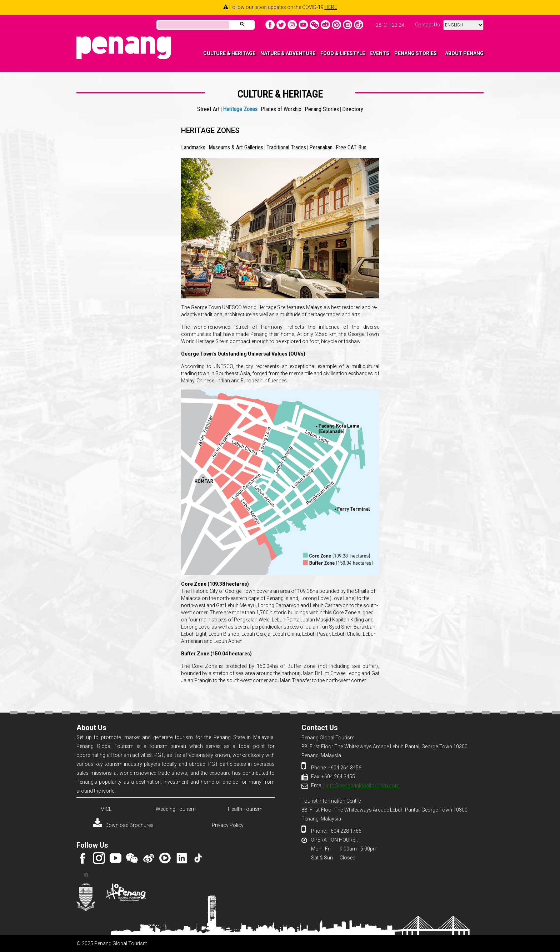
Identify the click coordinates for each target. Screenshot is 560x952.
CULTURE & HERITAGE (229, 53)
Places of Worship (281, 109)
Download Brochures (123, 825)
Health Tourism (245, 809)
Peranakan (321, 147)
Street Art (208, 109)
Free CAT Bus (351, 147)
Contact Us (427, 25)
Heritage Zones (240, 109)
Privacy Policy (228, 825)
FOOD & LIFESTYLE (343, 53)
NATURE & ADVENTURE (288, 53)
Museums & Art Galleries (236, 147)
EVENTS (380, 53)
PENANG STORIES (416, 53)
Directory (353, 109)
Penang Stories (322, 109)
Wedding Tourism (176, 809)
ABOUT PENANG (464, 53)
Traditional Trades (286, 147)
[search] (192, 25)
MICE (106, 809)
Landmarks (193, 147)
